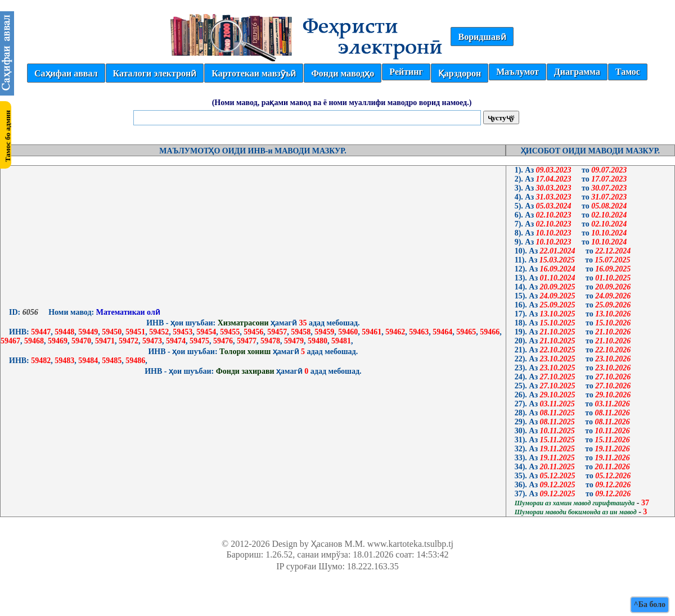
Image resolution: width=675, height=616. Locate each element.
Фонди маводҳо (343, 73)
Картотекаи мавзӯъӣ (254, 73)
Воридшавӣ (482, 37)
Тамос (628, 72)
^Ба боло (650, 604)
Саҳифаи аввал (66, 73)
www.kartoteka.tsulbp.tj (410, 544)
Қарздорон (460, 73)
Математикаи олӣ (127, 312)
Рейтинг (406, 72)
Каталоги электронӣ (155, 73)
